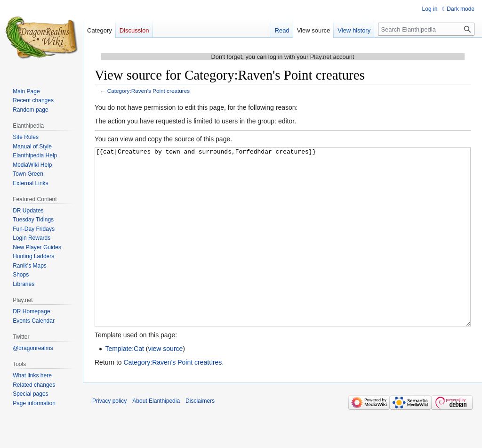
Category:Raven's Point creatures (149, 91)
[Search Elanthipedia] (426, 29)
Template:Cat (124, 384)
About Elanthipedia (156, 436)
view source (165, 384)
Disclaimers (200, 436)
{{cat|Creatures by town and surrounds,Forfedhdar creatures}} (283, 255)
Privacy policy (109, 436)
